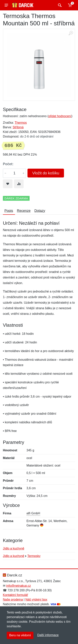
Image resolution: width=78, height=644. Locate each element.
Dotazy (40, 211)
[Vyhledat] (59, 5)
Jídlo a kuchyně (14, 548)
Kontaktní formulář (15, 595)
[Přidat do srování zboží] (19, 184)
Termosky (34, 556)
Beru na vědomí (20, 635)
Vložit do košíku (46, 173)
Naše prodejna (13, 600)
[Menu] (6, 5)
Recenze (24, 211)
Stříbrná (18, 127)
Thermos (21, 123)
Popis (9, 211)
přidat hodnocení (60, 116)
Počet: (8, 164)
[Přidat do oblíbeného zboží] (8, 184)
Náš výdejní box (36, 600)
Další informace (48, 635)
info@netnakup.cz (18, 586)
